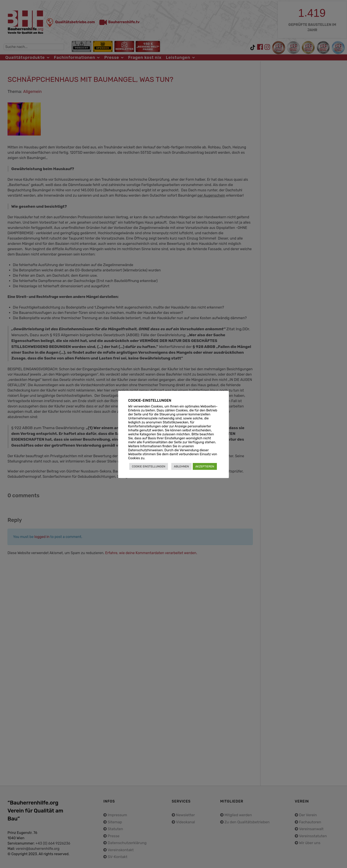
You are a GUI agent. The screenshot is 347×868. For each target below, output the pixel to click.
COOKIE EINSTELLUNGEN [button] (149, 466)
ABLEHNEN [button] (181, 466)
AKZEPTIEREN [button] (205, 466)
